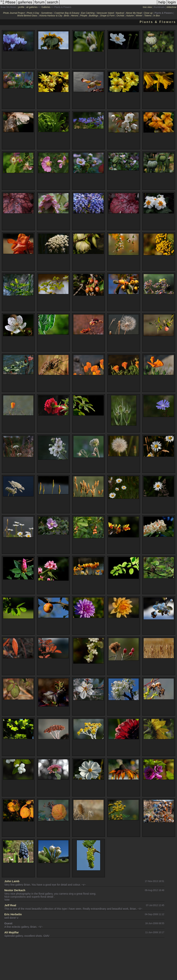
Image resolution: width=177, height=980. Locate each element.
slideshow (171, 7)
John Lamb (12, 881)
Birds (67, 16)
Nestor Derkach (15, 890)
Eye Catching (88, 13)
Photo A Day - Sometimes (40, 13)
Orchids (120, 16)
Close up (148, 13)
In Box (157, 16)
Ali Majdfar (12, 932)
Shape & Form (107, 16)
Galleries (46, 7)
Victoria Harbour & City (51, 16)
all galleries (32, 7)
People (83, 16)
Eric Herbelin (13, 914)
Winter (139, 16)
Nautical (120, 13)
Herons (75, 16)
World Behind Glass (27, 16)
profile (21, 7)
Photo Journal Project (14, 13)
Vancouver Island (105, 13)
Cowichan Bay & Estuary (67, 13)
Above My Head (134, 13)
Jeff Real (10, 905)
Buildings (94, 16)
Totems (148, 16)
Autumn (130, 16)
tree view (147, 7)
